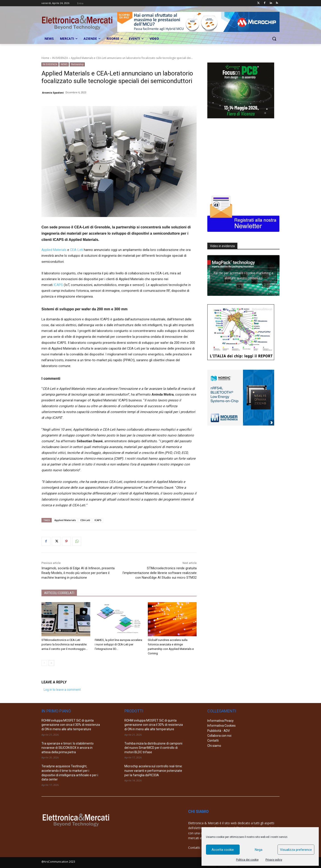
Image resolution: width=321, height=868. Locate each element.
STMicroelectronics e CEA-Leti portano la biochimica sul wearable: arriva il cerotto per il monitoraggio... (65, 644)
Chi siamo (214, 746)
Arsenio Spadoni (53, 93)
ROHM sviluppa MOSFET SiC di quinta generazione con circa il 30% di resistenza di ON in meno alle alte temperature (71, 725)
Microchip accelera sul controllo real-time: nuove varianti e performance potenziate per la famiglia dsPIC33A (153, 771)
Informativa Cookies (221, 726)
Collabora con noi (219, 736)
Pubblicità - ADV (219, 731)
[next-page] (51, 663)
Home (45, 58)
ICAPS (58, 285)
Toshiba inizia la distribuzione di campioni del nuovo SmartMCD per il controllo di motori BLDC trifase (153, 748)
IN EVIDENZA (60, 58)
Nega (259, 850)
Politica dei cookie (247, 860)
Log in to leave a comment (62, 690)
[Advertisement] (241, 156)
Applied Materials (54, 250)
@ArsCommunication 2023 (58, 862)
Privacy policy (274, 860)
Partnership (77, 64)
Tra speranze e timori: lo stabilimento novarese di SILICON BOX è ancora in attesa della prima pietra (68, 748)
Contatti (213, 741)
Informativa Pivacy (220, 721)
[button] (274, 39)
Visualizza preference (296, 850)
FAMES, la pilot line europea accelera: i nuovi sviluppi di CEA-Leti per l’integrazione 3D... (119, 644)
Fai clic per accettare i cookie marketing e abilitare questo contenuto (243, 275)
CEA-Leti (76, 250)
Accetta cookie (223, 850)
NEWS (64, 64)
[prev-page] (44, 663)
